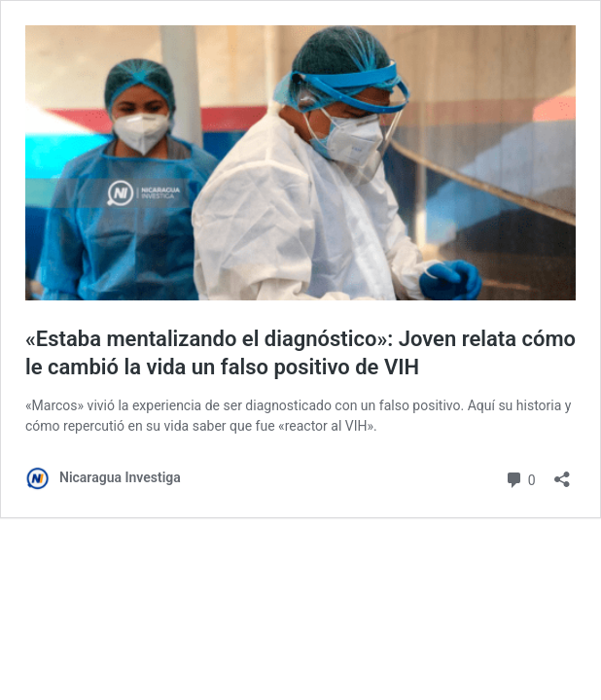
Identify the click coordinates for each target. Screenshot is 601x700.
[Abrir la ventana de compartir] (562, 473)
